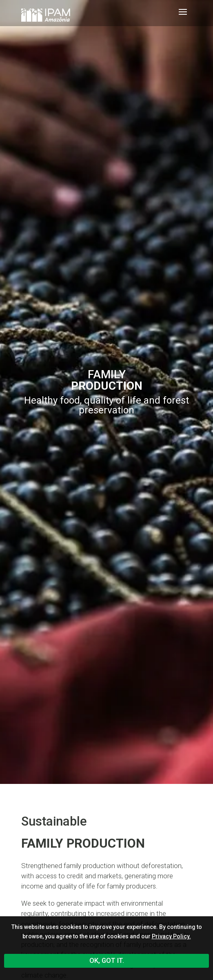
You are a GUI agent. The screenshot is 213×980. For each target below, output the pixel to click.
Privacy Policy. (171, 936)
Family (107, 380)
